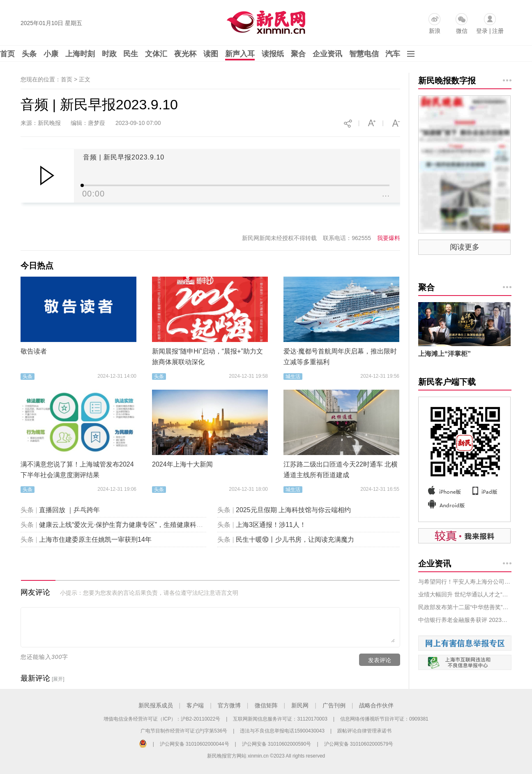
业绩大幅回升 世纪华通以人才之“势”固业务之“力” (465, 594)
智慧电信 (364, 54)
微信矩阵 (266, 705)
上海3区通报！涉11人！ (271, 525)
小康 (51, 54)
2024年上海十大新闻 (182, 464)
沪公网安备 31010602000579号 (359, 744)
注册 (498, 31)
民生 (131, 54)
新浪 (435, 31)
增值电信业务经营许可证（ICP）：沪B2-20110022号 (162, 719)
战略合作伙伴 (376, 705)
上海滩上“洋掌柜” (444, 354)
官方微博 (229, 705)
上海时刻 (80, 54)
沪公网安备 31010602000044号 (195, 744)
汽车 (393, 54)
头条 (29, 54)
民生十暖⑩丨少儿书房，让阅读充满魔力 (295, 539)
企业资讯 (327, 54)
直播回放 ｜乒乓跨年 (69, 510)
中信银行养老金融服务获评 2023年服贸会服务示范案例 (465, 620)
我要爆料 (389, 238)
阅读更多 (465, 247)
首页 (7, 54)
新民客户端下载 (447, 382)
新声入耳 (240, 54)
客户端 (195, 705)
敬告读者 (34, 351)
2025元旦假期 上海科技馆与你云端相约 (293, 510)
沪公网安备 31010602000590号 (277, 744)
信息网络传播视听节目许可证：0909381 (384, 719)
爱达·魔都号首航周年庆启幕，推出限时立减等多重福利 (340, 357)
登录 (482, 31)
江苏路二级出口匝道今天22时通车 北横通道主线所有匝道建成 (341, 470)
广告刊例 (334, 705)
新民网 (300, 705)
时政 (109, 54)
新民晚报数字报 (447, 81)
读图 (211, 54)
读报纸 (273, 54)
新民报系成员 (156, 705)
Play (47, 176)
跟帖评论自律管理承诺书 (364, 731)
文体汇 (156, 54)
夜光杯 (185, 54)
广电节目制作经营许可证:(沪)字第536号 (184, 731)
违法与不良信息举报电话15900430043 (282, 731)
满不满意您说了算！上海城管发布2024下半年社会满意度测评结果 (77, 470)
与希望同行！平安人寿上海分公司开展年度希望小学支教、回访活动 (465, 582)
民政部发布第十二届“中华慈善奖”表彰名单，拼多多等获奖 (465, 607)
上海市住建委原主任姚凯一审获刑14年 (95, 539)
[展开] (58, 679)
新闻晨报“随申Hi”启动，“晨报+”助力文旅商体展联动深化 (207, 357)
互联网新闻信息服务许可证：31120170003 (280, 719)
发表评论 (380, 660)
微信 (462, 31)
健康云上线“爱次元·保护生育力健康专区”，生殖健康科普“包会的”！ (136, 525)
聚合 (298, 54)
